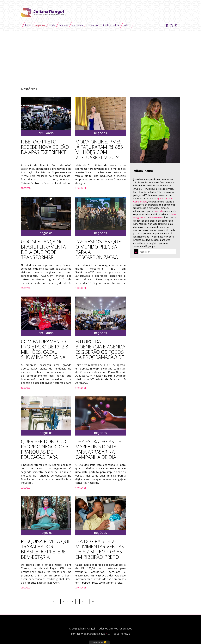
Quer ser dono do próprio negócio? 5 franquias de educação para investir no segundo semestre (45, 454)
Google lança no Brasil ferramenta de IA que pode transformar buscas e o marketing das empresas (43, 257)
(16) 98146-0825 (119, 634)
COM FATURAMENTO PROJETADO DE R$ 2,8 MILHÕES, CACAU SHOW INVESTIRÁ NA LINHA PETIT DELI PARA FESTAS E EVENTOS (46, 355)
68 (93, 602)
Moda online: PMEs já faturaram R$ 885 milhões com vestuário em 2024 (99, 150)
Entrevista (77, 25)
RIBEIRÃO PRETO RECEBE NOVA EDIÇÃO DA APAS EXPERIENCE (45, 147)
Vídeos (127, 25)
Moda (52, 25)
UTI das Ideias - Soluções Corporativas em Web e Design (99, 642)
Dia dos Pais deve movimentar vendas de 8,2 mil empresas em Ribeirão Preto (100, 549)
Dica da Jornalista (111, 25)
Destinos (64, 25)
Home (28, 25)
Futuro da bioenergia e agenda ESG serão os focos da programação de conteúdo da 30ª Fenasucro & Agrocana (100, 357)
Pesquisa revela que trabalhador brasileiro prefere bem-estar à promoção (46, 552)
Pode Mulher (156, 218)
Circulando (92, 25)
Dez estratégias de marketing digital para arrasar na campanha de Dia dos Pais (98, 452)
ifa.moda (158, 211)
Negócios (40, 25)
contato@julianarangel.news (88, 634)
